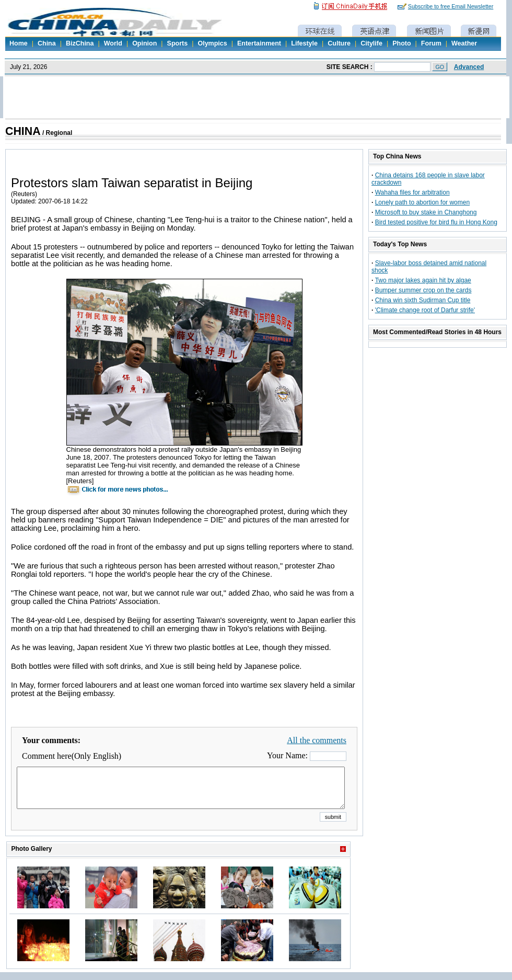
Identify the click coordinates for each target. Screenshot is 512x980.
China (47, 43)
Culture (339, 43)
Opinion (144, 43)
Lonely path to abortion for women (422, 202)
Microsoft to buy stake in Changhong (426, 212)
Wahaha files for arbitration (412, 192)
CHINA (23, 131)
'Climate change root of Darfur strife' (425, 310)
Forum (431, 43)
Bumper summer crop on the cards (423, 290)
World (113, 43)
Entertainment (259, 43)
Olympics (212, 43)
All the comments (317, 740)
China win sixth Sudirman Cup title (423, 300)
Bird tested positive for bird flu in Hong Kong (436, 222)
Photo (402, 43)
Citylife (371, 43)
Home (19, 43)
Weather (464, 43)
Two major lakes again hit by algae (423, 280)
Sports (178, 43)
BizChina (80, 43)
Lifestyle (304, 43)
